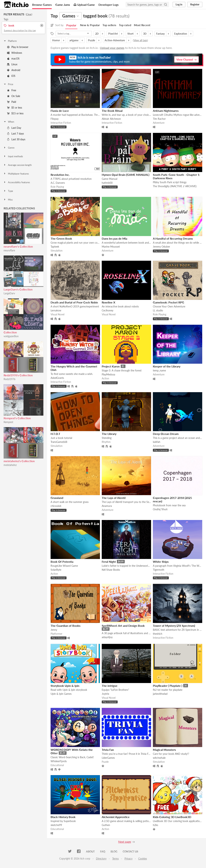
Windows (15, 53)
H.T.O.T (55, 434)
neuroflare (9, 250)
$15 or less (15, 113)
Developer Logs (109, 5)
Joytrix (105, 694)
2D (97, 34)
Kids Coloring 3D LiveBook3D (172, 817)
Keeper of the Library (167, 366)
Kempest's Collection (17, 418)
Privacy (128, 859)
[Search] (166, 5)
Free (12, 90)
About (90, 852)
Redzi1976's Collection (18, 375)
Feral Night (109, 562)
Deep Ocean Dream (166, 434)
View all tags (140, 40)
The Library (109, 434)
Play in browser (18, 47)
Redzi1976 (9, 379)
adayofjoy (107, 637)
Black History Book (63, 817)
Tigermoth (159, 570)
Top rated (125, 25)
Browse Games (42, 5)
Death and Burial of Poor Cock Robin (74, 302)
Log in (179, 4)
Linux (12, 64)
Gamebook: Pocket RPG (169, 302)
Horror (56, 40)
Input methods (13, 156)
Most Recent (142, 25)
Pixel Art (113, 34)
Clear (29, 14)
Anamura (107, 506)
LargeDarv (9, 293)
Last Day (14, 128)
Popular (71, 25)
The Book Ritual (112, 111)
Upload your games (112, 48)
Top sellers (109, 25)
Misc (8, 200)
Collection (10, 332)
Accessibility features (17, 182)
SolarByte (56, 570)
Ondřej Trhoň (160, 509)
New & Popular (90, 25)
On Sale (14, 96)
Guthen (106, 825)
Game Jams (63, 5)
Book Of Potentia (62, 562)
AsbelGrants (57, 378)
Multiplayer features (16, 174)
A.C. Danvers (58, 183)
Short (130, 34)
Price (8, 84)
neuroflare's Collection (18, 246)
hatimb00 (107, 183)
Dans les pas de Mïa (114, 238)
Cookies (143, 859)
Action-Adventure (115, 40)
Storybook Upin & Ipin (65, 686)
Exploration (181, 34)
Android (14, 70)
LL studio (158, 310)
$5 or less (15, 108)
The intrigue (110, 686)
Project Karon (111, 366)
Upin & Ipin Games (61, 694)
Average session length (18, 165)
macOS (13, 59)
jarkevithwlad (160, 694)
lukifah (157, 442)
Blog (114, 852)
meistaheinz (10, 465)
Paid (12, 102)
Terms (115, 859)
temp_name (159, 370)
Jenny (54, 630)
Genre (9, 148)
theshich (158, 634)
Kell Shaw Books (111, 570)
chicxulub (56, 506)
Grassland (57, 498)
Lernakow (56, 310)
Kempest (8, 422)
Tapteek (55, 247)
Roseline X (109, 302)
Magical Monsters (164, 750)
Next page (125, 842)
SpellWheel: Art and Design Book (123, 626)
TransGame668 (59, 442)
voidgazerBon (11, 336)
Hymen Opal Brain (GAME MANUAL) (125, 175)
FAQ (103, 852)
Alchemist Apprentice (116, 817)
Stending (107, 438)
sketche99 (56, 825)
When (9, 122)
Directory (101, 859)
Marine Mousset (111, 247)
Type (8, 191)
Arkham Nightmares (166, 111)
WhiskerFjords (59, 761)
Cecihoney (108, 310)
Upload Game (84, 5)
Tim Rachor (159, 119)
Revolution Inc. (60, 175)
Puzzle (92, 40)
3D (145, 34)
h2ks (155, 825)
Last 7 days (15, 134)
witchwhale (159, 758)
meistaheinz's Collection (19, 461)
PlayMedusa (108, 374)
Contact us (130, 852)
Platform (10, 41)
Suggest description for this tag (20, 30)
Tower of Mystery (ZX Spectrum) (174, 626)
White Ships (161, 562)
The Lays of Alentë (114, 498)
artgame (74, 40)
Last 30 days (16, 139)
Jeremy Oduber (161, 247)
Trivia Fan (108, 750)
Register (195, 4)
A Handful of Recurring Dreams (173, 238)
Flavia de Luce (60, 111)
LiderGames (108, 758)
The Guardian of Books (66, 626)
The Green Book (61, 238)
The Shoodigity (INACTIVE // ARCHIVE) (175, 186)
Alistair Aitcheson (111, 119)
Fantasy (160, 34)
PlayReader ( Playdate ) (168, 686)
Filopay (55, 119)
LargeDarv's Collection (18, 289)
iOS (11, 76)
